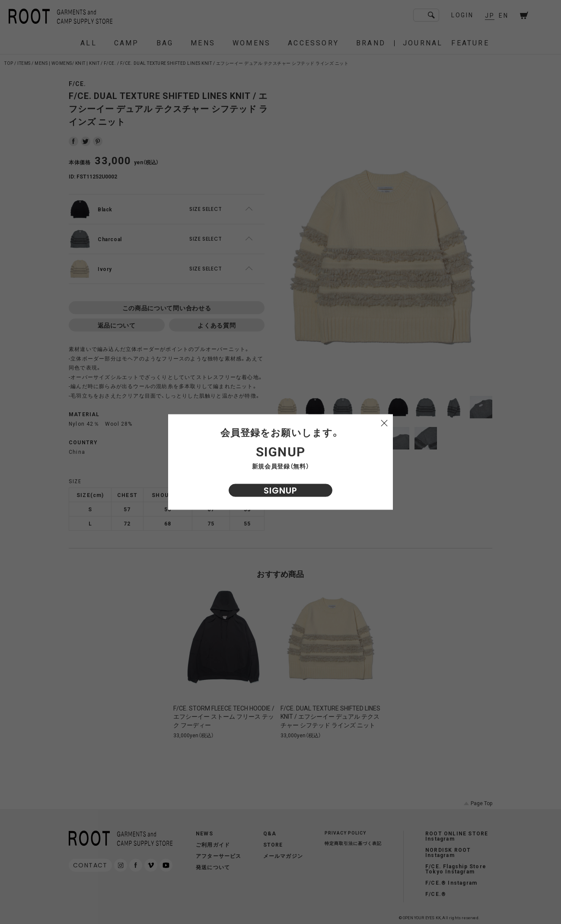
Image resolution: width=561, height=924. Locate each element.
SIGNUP (280, 491)
